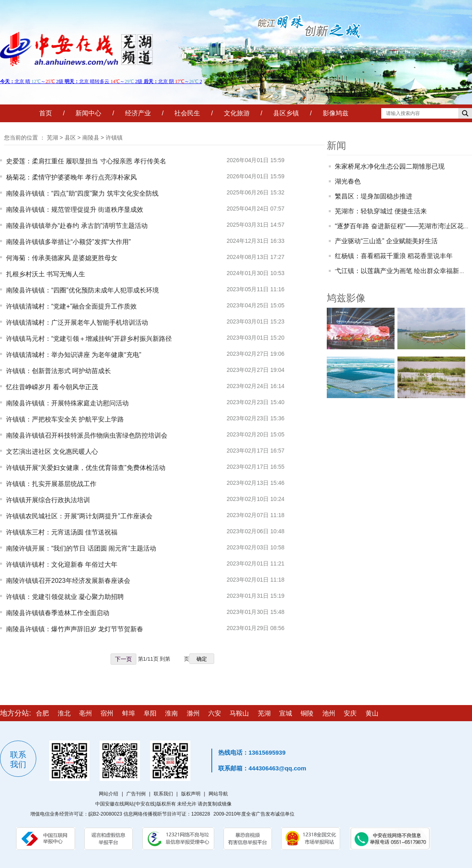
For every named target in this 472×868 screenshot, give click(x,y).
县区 (70, 138)
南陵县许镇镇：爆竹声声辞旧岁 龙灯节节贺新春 (75, 629)
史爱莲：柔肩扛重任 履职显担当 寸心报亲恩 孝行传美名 (86, 161)
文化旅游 (237, 113)
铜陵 (307, 713)
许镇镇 (114, 138)
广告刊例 (136, 794)
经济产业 (138, 113)
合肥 (42, 713)
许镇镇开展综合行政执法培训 (48, 500)
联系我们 (163, 794)
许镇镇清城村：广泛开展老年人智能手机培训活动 (77, 322)
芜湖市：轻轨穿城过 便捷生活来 (381, 211)
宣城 (286, 713)
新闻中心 (88, 113)
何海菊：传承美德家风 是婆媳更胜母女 (62, 258)
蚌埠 (129, 713)
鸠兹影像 (346, 298)
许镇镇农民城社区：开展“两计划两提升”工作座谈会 (79, 516)
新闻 (336, 145)
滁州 (193, 713)
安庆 (350, 713)
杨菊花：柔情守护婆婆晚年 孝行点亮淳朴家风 (71, 177)
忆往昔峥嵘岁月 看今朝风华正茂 (52, 387)
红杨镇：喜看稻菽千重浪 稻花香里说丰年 (394, 256)
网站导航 (218, 794)
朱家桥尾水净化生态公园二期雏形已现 (390, 166)
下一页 (123, 659)
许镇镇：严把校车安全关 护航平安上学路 (65, 419)
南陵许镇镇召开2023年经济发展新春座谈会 (68, 581)
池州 (329, 713)
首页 (46, 113)
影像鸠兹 (336, 113)
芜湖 (52, 138)
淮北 (64, 713)
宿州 (107, 713)
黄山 (372, 713)
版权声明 (191, 794)
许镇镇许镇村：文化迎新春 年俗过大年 (62, 564)
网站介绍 (109, 794)
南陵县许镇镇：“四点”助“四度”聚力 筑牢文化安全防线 (82, 193)
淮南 (171, 713)
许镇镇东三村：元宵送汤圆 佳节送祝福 (62, 532)
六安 (215, 713)
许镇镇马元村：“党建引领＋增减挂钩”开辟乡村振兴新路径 (89, 339)
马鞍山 (239, 713)
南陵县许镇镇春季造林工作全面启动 (58, 613)
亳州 (86, 713)
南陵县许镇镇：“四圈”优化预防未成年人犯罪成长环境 (82, 290)
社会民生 (187, 113)
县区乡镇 (286, 113)
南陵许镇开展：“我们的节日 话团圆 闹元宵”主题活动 (81, 548)
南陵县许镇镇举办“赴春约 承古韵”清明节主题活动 (77, 226)
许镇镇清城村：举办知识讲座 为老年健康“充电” (74, 355)
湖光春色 (348, 181)
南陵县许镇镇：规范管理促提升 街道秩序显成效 (75, 210)
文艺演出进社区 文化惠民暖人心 (52, 452)
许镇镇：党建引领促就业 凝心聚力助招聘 (65, 597)
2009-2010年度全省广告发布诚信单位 (254, 814)
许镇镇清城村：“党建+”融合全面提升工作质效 (71, 306)
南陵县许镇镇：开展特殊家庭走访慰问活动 (67, 403)
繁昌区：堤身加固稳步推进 (374, 196)
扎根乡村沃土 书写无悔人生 (46, 274)
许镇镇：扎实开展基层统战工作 (51, 484)
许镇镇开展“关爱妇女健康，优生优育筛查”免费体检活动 (86, 468)
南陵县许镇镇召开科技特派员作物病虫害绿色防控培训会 (87, 435)
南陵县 (91, 138)
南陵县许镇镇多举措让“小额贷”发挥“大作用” (68, 242)
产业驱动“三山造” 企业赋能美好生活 (386, 241)
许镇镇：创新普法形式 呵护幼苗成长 (58, 371)
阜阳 (150, 713)
